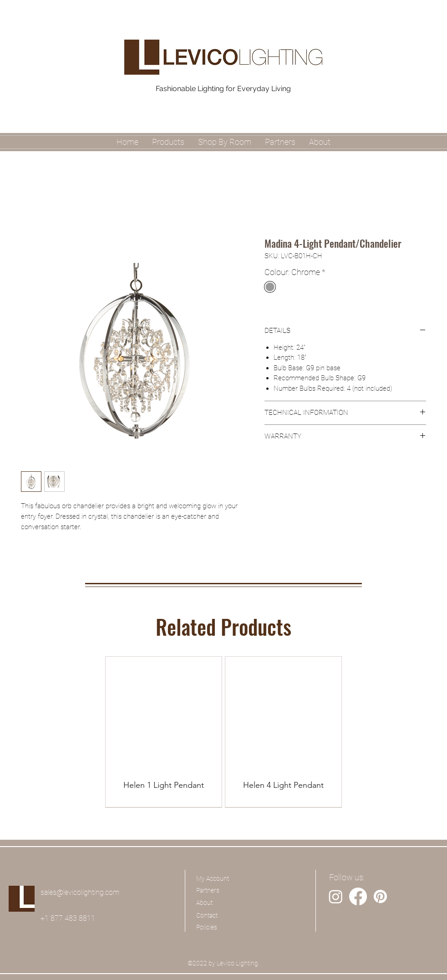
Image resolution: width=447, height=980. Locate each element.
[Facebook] (358, 896)
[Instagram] (336, 896)
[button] (225, 142)
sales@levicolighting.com (80, 892)
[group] (223, 732)
